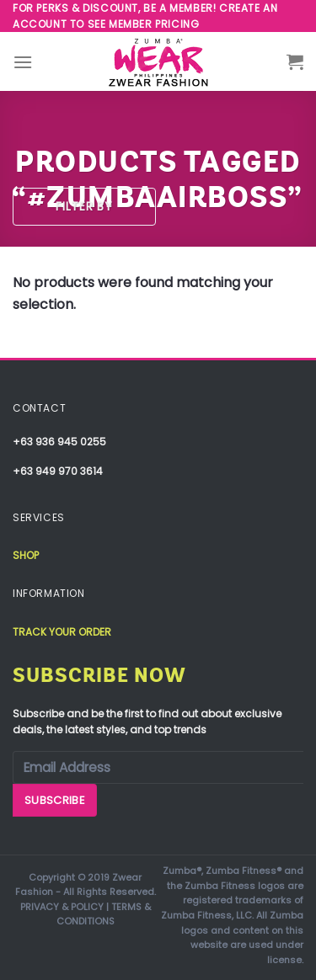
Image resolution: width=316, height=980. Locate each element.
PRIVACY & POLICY (62, 907)
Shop (26, 555)
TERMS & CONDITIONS (104, 914)
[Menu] (23, 62)
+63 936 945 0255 (59, 442)
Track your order (62, 632)
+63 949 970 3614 (58, 471)
